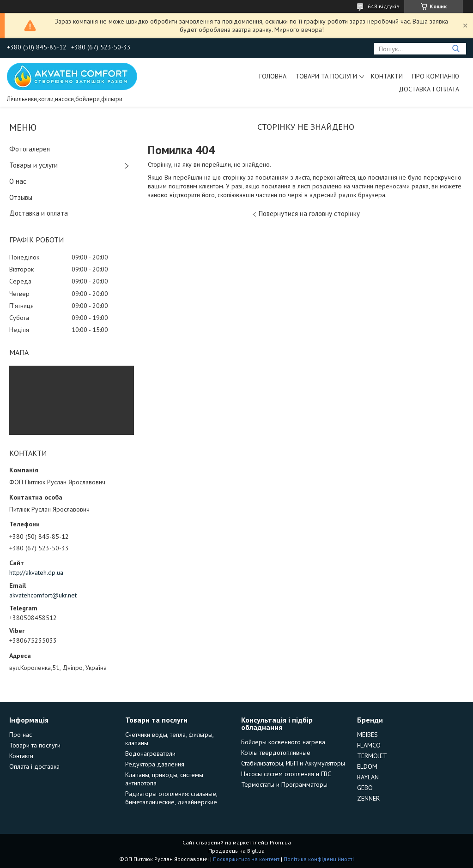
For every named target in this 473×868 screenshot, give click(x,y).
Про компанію (436, 76)
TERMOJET (372, 756)
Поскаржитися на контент (246, 859)
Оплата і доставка (34, 766)
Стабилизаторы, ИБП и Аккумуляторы (293, 763)
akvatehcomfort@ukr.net (43, 595)
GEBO (365, 788)
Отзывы (21, 197)
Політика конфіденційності (319, 859)
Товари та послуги (326, 76)
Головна (273, 76)
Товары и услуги (33, 165)
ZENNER (368, 798)
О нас (18, 181)
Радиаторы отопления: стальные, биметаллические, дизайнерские (171, 798)
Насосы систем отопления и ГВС (286, 774)
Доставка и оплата (39, 213)
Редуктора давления (155, 764)
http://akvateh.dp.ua (36, 573)
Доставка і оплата (429, 89)
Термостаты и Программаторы (284, 784)
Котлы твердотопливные (276, 753)
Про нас (21, 735)
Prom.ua (280, 842)
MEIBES (367, 735)
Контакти (387, 76)
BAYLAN (368, 777)
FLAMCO (369, 745)
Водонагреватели (150, 753)
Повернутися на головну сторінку (309, 214)
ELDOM (367, 766)
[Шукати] (456, 49)
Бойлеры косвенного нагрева (283, 742)
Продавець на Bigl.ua (236, 851)
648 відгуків (384, 6)
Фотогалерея (30, 149)
